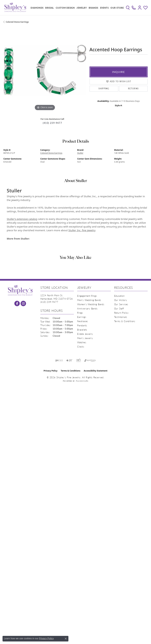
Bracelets (82, 330)
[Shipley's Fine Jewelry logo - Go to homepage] (15, 8)
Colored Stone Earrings (17, 22)
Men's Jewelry (85, 338)
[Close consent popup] (66, 639)
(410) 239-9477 (52, 123)
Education (119, 296)
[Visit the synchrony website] (90, 360)
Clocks (81, 347)
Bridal (49, 8)
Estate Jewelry (85, 334)
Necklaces (83, 321)
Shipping (104, 89)
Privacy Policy (51, 371)
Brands (93, 8)
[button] (128, 8)
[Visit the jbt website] (69, 360)
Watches (82, 342)
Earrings (82, 317)
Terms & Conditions (125, 321)
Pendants (82, 325)
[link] (134, 8)
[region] (45, 70)
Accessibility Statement (96, 371)
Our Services (121, 304)
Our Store (117, 8)
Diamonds (37, 8)
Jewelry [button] (82, 8)
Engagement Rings (87, 296)
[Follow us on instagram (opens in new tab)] (23, 303)
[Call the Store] (49, 302)
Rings (80, 313)
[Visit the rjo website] (79, 360)
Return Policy (121, 313)
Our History (121, 300)
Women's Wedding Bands (91, 304)
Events (104, 8)
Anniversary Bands (87, 308)
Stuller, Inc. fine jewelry (82, 230)
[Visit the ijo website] (59, 360)
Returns (133, 89)
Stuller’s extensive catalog (22, 219)
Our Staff (119, 308)
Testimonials (121, 317)
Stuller (80, 153)
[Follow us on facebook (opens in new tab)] (17, 303)
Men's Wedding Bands (89, 300)
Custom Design (65, 8)
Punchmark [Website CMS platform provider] (82, 381)
